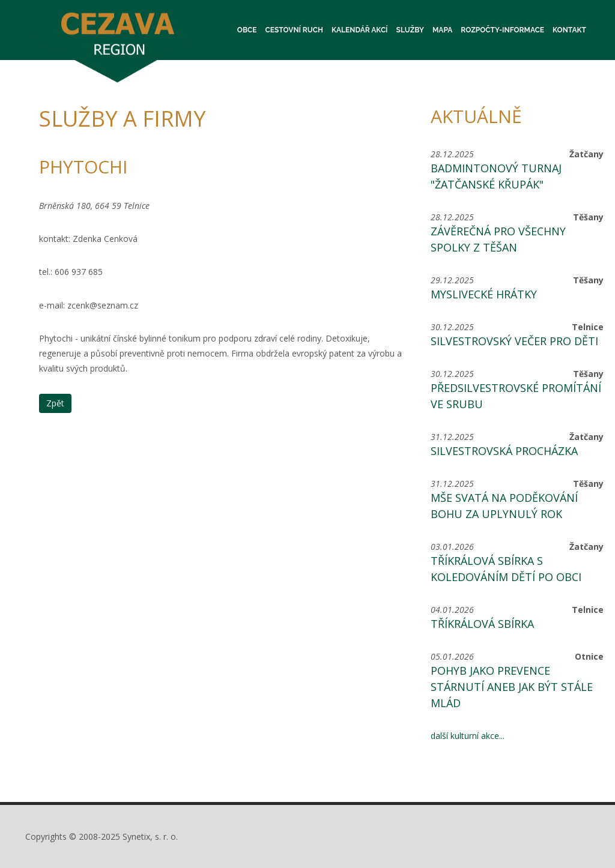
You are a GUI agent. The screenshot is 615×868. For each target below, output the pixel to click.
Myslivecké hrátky (484, 294)
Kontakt (569, 30)
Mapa (442, 30)
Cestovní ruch (294, 30)
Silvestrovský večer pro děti (514, 341)
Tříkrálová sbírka (482, 624)
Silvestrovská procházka (504, 451)
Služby (410, 30)
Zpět (55, 403)
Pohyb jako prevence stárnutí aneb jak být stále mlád (512, 687)
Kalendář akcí (360, 30)
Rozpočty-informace (502, 30)
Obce (247, 30)
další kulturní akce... (468, 736)
